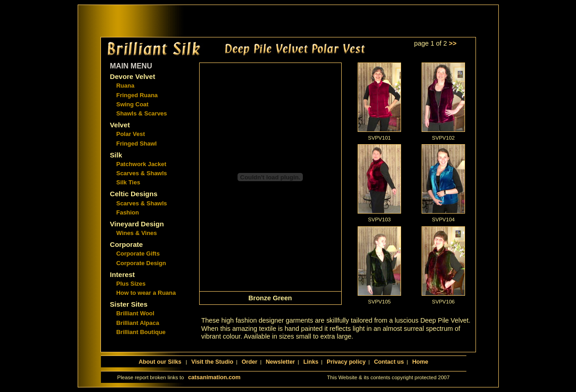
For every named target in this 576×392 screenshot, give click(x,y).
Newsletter (280, 362)
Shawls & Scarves (142, 113)
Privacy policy (346, 362)
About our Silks (161, 362)
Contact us (389, 362)
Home (420, 362)
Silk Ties (128, 182)
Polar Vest (131, 134)
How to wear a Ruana (146, 293)
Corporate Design (141, 263)
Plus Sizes (131, 284)
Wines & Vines (137, 233)
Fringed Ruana (137, 95)
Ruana (126, 86)
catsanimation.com (214, 377)
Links (311, 362)
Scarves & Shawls (142, 173)
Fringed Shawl (137, 144)
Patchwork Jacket (142, 164)
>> (453, 43)
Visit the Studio (212, 362)
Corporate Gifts (138, 253)
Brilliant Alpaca (138, 323)
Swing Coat (133, 104)
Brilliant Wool (135, 313)
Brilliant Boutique (141, 332)
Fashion (128, 212)
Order (250, 362)
